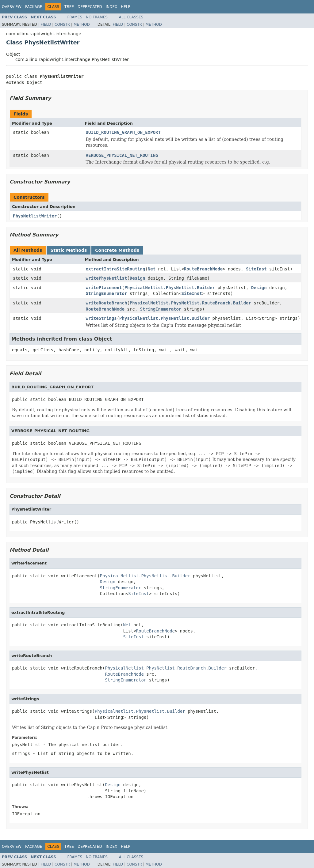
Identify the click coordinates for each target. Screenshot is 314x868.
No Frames (97, 17)
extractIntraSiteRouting (116, 269)
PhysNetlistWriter (35, 216)
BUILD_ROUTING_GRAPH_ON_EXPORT (123, 132)
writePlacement (104, 288)
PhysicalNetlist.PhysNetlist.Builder (170, 288)
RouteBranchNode (203, 269)
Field (46, 25)
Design (138, 278)
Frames (75, 17)
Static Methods (69, 250)
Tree (69, 7)
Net (152, 269)
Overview (12, 7)
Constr (62, 25)
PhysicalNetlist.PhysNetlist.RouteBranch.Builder (190, 303)
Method (82, 25)
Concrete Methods (117, 250)
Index (112, 7)
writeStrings (101, 318)
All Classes (131, 17)
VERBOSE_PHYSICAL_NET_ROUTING (122, 155)
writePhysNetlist (107, 278)
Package (34, 7)
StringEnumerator (107, 293)
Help (126, 7)
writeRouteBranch (107, 303)
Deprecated (90, 7)
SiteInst (256, 269)
